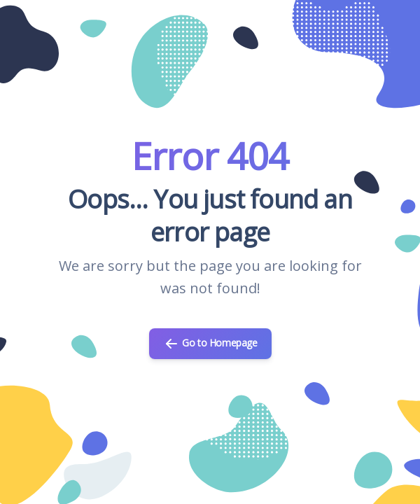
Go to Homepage (210, 344)
